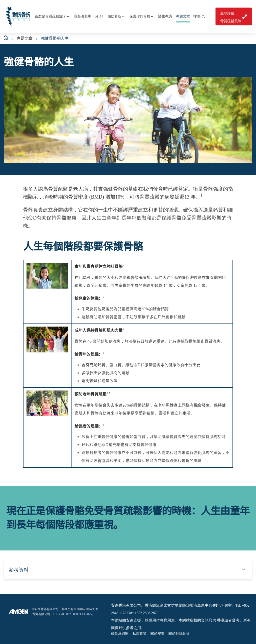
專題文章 (24, 38)
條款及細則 (120, 634)
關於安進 (157, 634)
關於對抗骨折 (179, 634)
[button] (199, 16)
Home (6, 38)
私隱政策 (139, 634)
